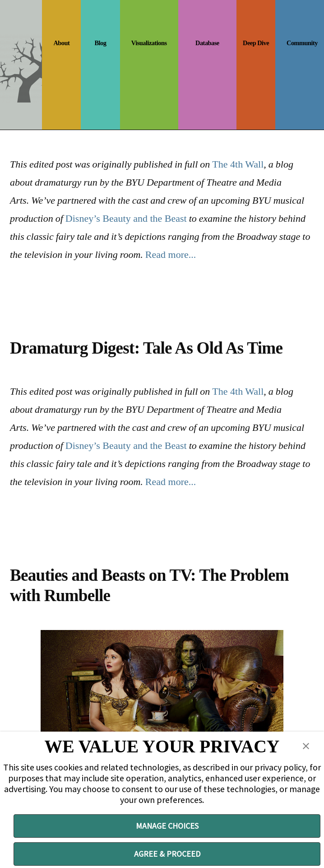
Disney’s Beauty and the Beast (126, 218)
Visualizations (149, 43)
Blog (101, 43)
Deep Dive (256, 43)
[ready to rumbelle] (162, 698)
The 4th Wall (238, 164)
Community (302, 43)
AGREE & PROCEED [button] (167, 854)
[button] (306, 746)
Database (207, 43)
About (61, 43)
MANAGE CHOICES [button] (167, 826)
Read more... (171, 254)
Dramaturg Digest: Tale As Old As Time (146, 348)
